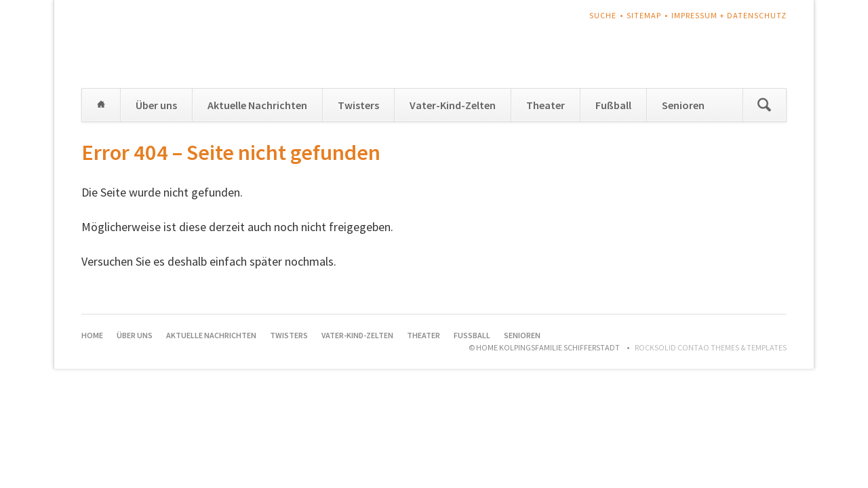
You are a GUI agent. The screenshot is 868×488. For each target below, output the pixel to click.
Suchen (764, 105)
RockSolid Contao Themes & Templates (711, 347)
